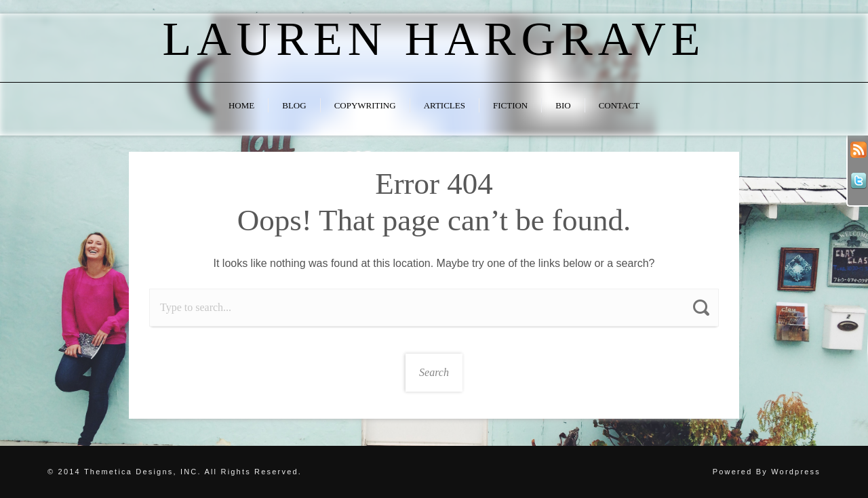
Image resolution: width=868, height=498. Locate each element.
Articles (445, 105)
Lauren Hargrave (434, 39)
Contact (619, 105)
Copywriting (365, 105)
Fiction (510, 105)
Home (241, 105)
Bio (563, 105)
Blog (294, 105)
